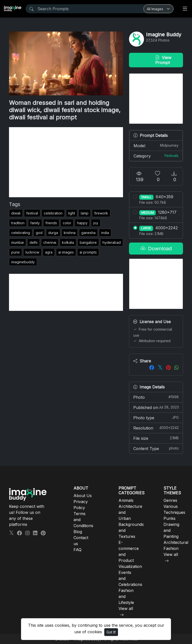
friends (51, 223)
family (35, 223)
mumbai (17, 242)
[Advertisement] (66, 162)
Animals (126, 500)
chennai (50, 242)
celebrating (21, 233)
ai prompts (88, 252)
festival (32, 213)
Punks (169, 518)
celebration (53, 213)
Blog (78, 532)
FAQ (77, 550)
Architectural (176, 542)
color (67, 223)
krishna (70, 233)
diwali (16, 213)
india (105, 233)
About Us (83, 496)
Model (156, 145)
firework (101, 213)
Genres (170, 500)
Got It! (111, 632)
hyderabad (112, 242)
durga (53, 233)
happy (82, 223)
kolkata (68, 242)
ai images (66, 252)
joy (96, 223)
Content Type (156, 448)
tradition (18, 223)
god (39, 233)
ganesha (88, 233)
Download (156, 249)
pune (15, 252)
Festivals (171, 156)
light (72, 213)
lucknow (32, 252)
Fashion (171, 548)
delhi (33, 242)
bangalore (88, 242)
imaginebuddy (23, 262)
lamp (85, 213)
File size (156, 438)
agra (49, 252)
